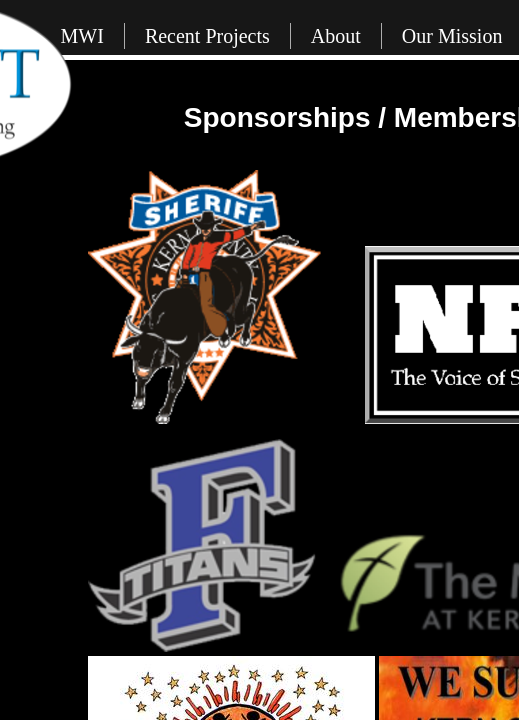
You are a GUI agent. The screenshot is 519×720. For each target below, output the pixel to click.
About (336, 36)
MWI (82, 36)
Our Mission (452, 36)
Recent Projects (207, 36)
